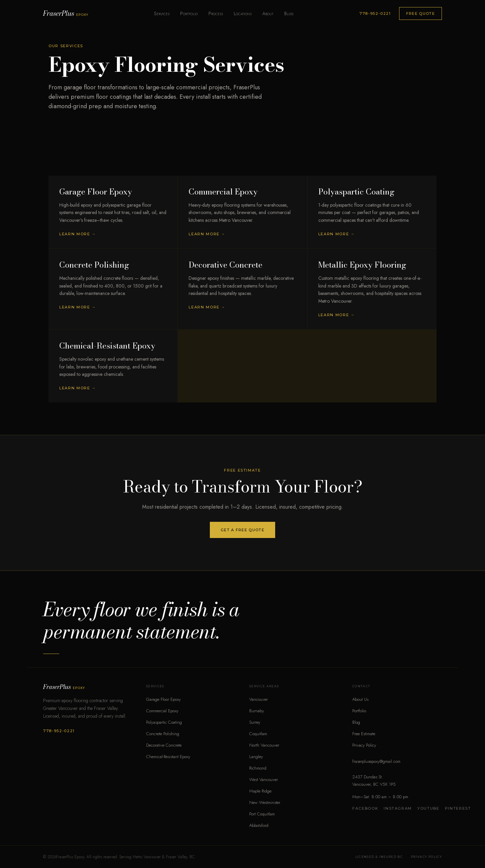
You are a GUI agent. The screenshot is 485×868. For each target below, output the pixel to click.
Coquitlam (258, 734)
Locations (243, 13)
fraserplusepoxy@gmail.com (376, 761)
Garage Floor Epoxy (164, 699)
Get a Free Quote (243, 530)
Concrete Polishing (163, 734)
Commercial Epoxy (162, 711)
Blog (289, 13)
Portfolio (189, 13)
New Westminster (265, 802)
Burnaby (257, 711)
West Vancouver (264, 780)
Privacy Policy (364, 745)
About (268, 13)
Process (216, 13)
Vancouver (258, 699)
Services (162, 13)
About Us (360, 699)
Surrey (255, 722)
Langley (256, 757)
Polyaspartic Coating (164, 722)
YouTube (428, 808)
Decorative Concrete (164, 745)
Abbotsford (259, 825)
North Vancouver (264, 745)
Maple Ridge (260, 791)
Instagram (398, 808)
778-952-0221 (375, 13)
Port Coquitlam (262, 814)
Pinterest (458, 808)
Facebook (365, 808)
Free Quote (421, 13)
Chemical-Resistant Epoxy (168, 757)
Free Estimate (364, 734)
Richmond (258, 768)
